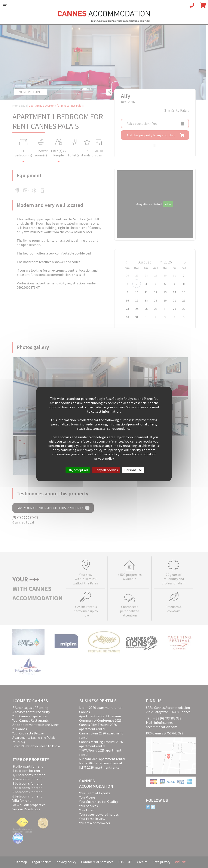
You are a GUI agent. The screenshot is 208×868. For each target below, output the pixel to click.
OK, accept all (78, 470)
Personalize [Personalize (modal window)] (133, 470)
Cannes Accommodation (104, 16)
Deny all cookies (106, 470)
